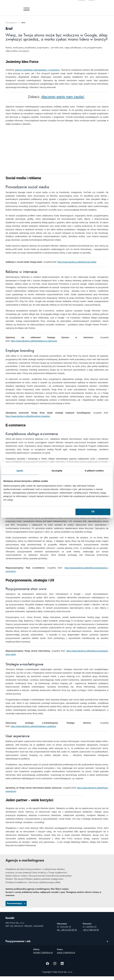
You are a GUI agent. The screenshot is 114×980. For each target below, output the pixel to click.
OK (93, 512)
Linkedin (91, 2)
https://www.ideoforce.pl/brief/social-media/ (77, 262)
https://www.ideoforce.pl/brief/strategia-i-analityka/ (33, 726)
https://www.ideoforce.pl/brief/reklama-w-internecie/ (34, 341)
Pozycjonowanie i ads (18, 941)
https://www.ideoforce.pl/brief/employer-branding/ (28, 416)
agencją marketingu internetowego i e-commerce (37, 70)
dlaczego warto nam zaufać (63, 97)
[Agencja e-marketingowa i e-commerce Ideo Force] (23, 7)
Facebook (82, 2)
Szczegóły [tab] (57, 471)
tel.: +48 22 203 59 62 (67, 930)
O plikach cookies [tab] (94, 471)
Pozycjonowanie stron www (26, 589)
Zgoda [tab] (20, 471)
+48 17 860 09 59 (91, 930)
